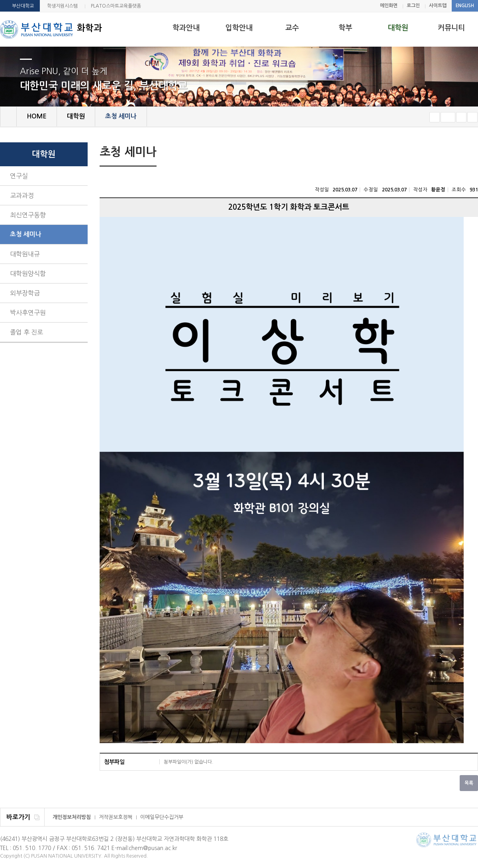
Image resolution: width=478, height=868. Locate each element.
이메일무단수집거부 (162, 817)
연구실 (19, 176)
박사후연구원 (28, 313)
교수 (292, 28)
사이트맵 (438, 6)
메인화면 (389, 6)
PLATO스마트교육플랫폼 (116, 6)
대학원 (398, 28)
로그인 (413, 6)
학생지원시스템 (62, 6)
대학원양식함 (28, 274)
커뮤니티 (451, 28)
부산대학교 (23, 6)
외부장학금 (25, 293)
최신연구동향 (28, 215)
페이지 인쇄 (460, 153)
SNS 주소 (473, 153)
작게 (435, 117)
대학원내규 (25, 254)
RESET (448, 117)
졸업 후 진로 (26, 332)
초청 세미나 (26, 234)
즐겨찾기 (472, 117)
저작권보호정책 (116, 817)
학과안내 (186, 28)
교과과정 (22, 195)
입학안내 (239, 28)
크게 (461, 117)
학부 (345, 28)
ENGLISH (465, 6)
